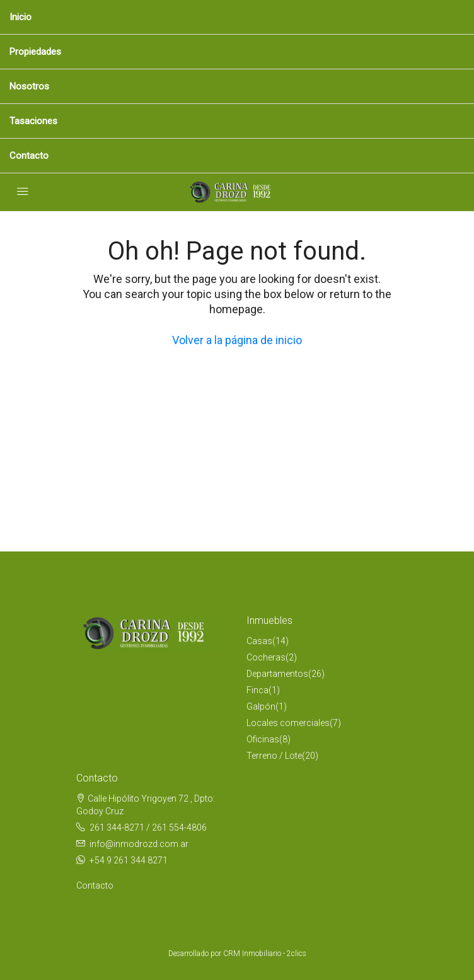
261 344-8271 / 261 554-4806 (148, 827)
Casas (259, 641)
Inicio (20, 17)
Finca (257, 690)
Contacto (29, 156)
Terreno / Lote (274, 756)
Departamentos (277, 674)
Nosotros (29, 86)
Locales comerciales (288, 723)
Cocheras (266, 657)
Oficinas (263, 739)
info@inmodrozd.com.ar (139, 844)
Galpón (261, 706)
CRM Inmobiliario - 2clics (265, 954)
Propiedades (35, 52)
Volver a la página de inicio (237, 340)
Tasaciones (33, 121)
